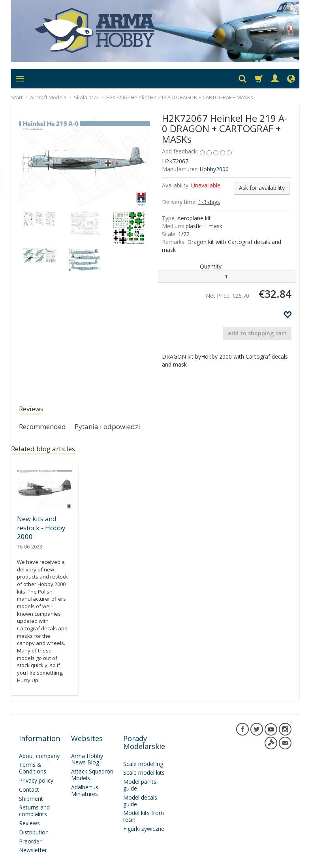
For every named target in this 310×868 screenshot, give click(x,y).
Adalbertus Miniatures (85, 777)
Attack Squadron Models (92, 762)
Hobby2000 (214, 169)
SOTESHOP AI (277, 860)
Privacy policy (36, 767)
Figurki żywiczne (144, 816)
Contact (29, 776)
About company (39, 743)
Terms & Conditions (33, 755)
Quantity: (211, 266)
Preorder (30, 828)
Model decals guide (140, 788)
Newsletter (33, 837)
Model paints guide (140, 772)
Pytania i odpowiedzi (119, 429)
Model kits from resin (144, 803)
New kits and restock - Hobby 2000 (40, 529)
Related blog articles (48, 452)
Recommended (46, 429)
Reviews (34, 409)
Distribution (34, 819)
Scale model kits (144, 759)
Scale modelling (143, 751)
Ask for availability (262, 188)
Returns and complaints (34, 798)
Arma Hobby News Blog (87, 746)
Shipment (31, 786)
